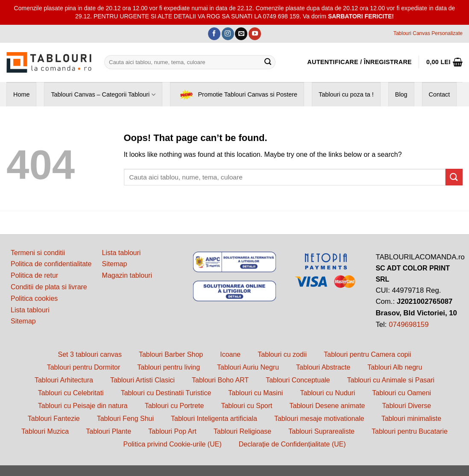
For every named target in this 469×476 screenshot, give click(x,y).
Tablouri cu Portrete (174, 406)
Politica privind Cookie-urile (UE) (172, 444)
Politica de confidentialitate (51, 264)
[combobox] (190, 62)
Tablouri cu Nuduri (327, 393)
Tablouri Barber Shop (171, 354)
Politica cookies (34, 298)
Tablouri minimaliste (412, 419)
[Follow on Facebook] (214, 34)
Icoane (230, 354)
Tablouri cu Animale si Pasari (391, 380)
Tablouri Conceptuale (298, 380)
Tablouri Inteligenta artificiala (214, 419)
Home (21, 94)
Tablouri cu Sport (246, 406)
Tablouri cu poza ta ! (346, 94)
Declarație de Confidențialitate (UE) (292, 444)
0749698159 (409, 325)
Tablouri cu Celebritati (71, 393)
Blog (401, 94)
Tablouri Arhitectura (64, 380)
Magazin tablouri (127, 275)
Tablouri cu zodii (282, 354)
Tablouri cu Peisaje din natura (83, 406)
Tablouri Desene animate (327, 406)
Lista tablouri (30, 310)
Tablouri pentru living (169, 367)
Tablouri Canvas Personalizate (428, 33)
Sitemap (23, 321)
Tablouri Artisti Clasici (142, 380)
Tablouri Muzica (45, 431)
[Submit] (268, 62)
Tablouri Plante (108, 431)
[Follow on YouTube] (255, 34)
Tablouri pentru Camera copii (368, 354)
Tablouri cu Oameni (402, 393)
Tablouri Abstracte (323, 367)
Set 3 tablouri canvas (89, 354)
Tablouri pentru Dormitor (84, 367)
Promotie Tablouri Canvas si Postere (237, 95)
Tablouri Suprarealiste (321, 431)
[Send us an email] (241, 34)
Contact (440, 94)
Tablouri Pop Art (172, 431)
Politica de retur (34, 275)
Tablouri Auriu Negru (248, 367)
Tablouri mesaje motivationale (319, 419)
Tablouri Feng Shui (125, 419)
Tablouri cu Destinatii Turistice (166, 393)
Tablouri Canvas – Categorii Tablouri (103, 95)
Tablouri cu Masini (255, 393)
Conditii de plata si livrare (49, 287)
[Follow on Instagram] (228, 34)
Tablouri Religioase (242, 431)
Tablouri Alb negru (395, 367)
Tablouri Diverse (406, 406)
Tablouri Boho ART (220, 380)
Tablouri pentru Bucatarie (410, 431)
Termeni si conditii (38, 253)
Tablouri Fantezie (54, 419)
